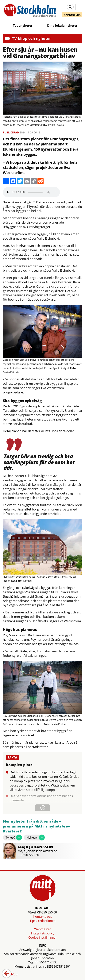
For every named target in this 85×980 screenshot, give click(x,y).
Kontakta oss (43, 917)
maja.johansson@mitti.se (37, 851)
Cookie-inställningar (43, 937)
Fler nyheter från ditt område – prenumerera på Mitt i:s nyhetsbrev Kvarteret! (37, 826)
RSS (12, 974)
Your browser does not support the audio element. (31, 192)
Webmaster (43, 929)
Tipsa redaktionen (43, 921)
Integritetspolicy (43, 933)
